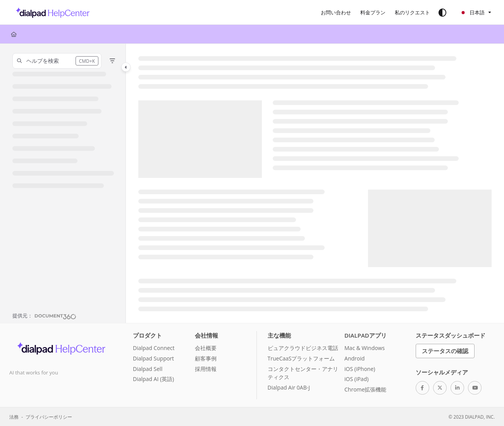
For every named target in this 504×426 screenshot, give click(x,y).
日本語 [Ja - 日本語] (472, 12)
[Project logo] (51, 12)
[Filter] (112, 61)
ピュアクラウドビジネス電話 (303, 348)
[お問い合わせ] (336, 12)
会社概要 (206, 348)
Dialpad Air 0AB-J (289, 387)
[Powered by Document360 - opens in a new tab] (44, 316)
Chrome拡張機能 (365, 389)
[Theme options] (442, 12)
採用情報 (206, 369)
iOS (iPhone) (360, 369)
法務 (14, 417)
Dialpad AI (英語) (153, 379)
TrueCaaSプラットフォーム (301, 358)
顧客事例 (206, 358)
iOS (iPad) (356, 379)
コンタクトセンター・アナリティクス (303, 373)
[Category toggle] (126, 67)
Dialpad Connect (154, 348)
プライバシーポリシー (49, 417)
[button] (57, 61)
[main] (315, 183)
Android (354, 358)
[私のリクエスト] (412, 12)
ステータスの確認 (445, 351)
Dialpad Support (153, 358)
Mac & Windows (365, 348)
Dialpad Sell (148, 369)
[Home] (14, 34)
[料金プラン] (373, 12)
